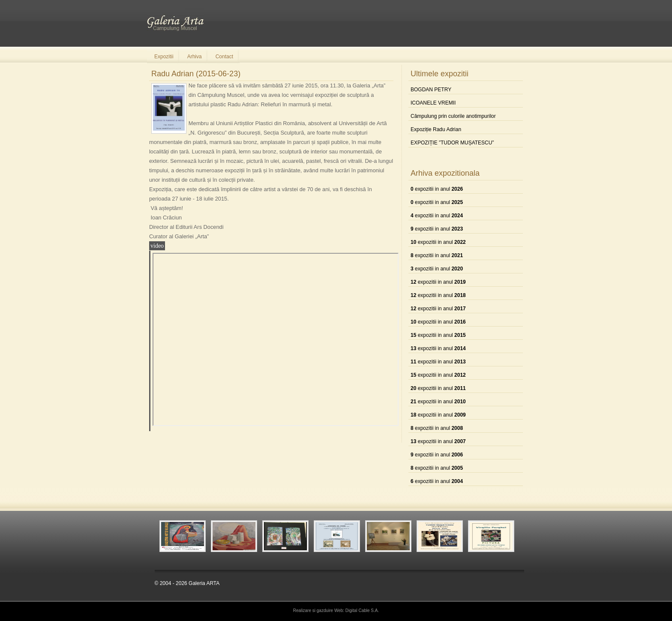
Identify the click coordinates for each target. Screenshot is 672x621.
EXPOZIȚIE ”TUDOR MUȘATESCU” (452, 143)
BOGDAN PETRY (431, 90)
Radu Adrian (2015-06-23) (196, 74)
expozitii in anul (437, 189)
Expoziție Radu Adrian (436, 129)
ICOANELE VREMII (433, 103)
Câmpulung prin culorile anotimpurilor (453, 116)
